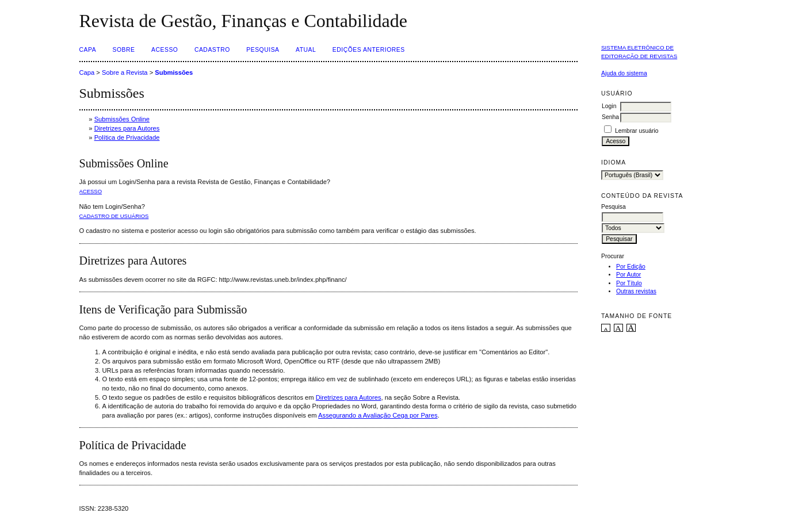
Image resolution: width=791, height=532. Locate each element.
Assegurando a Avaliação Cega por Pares (378, 415)
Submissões (174, 72)
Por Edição (631, 267)
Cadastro (212, 50)
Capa (88, 50)
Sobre (124, 50)
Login (609, 106)
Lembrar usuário (637, 131)
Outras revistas (636, 291)
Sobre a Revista (125, 72)
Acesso (165, 50)
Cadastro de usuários (114, 216)
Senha (610, 117)
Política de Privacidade (127, 137)
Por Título (629, 283)
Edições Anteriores (369, 50)
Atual (306, 50)
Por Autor (628, 275)
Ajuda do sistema (624, 73)
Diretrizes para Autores (127, 128)
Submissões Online (122, 119)
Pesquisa (263, 50)
